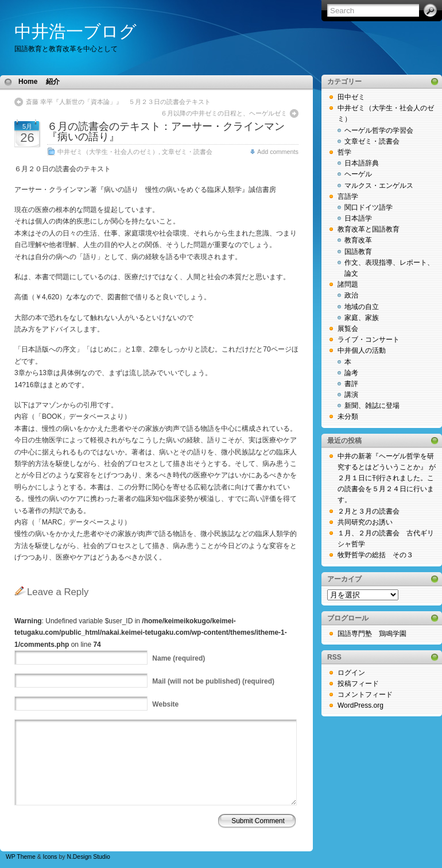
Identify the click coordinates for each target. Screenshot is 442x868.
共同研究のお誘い (365, 522)
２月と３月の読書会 (369, 511)
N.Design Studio (88, 857)
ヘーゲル (358, 174)
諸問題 (348, 284)
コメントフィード (365, 695)
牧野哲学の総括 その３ (375, 555)
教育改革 (358, 240)
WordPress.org (360, 705)
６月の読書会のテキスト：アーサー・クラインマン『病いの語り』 (166, 132)
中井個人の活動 (362, 350)
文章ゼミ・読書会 (187, 152)
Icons (50, 857)
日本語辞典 (362, 163)
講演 (351, 395)
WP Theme (21, 857)
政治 (351, 295)
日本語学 (358, 218)
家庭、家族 (362, 318)
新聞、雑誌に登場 (372, 406)
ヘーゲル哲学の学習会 (379, 130)
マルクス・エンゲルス (379, 186)
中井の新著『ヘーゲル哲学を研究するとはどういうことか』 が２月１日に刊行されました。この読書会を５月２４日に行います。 (387, 478)
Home (28, 82)
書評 (351, 384)
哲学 (344, 152)
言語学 (348, 196)
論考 (351, 373)
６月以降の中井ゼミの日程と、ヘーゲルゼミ (224, 113)
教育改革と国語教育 (369, 229)
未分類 (348, 416)
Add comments (278, 152)
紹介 (53, 82)
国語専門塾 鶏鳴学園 (372, 634)
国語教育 (358, 252)
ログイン (351, 673)
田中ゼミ (351, 97)
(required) (179, 658)
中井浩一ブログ (75, 31)
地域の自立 (362, 307)
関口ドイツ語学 (369, 207)
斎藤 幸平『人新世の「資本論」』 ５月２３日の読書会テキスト (118, 102)
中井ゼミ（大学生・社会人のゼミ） (108, 152)
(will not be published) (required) (213, 681)
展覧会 (348, 329)
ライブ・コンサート (369, 340)
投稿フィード (358, 684)
